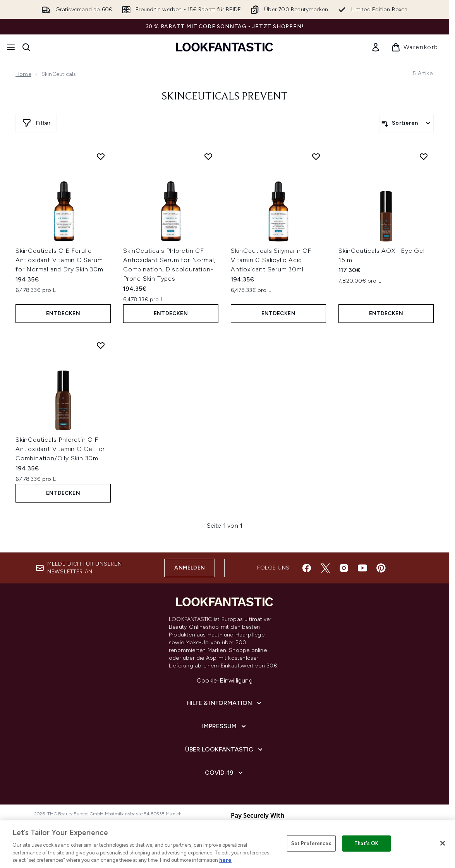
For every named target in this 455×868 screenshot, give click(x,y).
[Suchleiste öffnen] (26, 47)
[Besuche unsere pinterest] (381, 568)
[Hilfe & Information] (225, 703)
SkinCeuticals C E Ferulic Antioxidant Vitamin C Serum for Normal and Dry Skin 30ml (60, 260)
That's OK (366, 843)
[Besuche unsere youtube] (362, 568)
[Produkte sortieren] (406, 123)
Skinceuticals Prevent (225, 97)
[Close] (443, 843)
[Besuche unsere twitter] (325, 568)
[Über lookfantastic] (225, 750)
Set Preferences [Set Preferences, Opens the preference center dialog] (311, 843)
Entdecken (63, 313)
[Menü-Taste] (11, 47)
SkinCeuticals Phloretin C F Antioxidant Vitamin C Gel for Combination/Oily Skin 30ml (60, 449)
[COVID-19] (225, 773)
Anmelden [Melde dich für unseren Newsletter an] (190, 568)
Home (23, 74)
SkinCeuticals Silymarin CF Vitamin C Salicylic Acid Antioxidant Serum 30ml (271, 260)
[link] (376, 47)
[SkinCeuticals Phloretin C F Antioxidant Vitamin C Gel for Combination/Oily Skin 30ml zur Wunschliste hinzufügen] (101, 345)
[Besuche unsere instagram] (344, 568)
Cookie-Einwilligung (225, 680)
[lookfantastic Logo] (225, 47)
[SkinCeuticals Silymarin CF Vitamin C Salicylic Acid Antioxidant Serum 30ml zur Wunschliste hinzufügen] (316, 156)
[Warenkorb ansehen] (415, 47)
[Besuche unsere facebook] (307, 568)
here (225, 860)
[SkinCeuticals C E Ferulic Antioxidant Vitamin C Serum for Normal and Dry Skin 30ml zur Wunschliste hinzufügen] (101, 156)
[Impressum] (225, 726)
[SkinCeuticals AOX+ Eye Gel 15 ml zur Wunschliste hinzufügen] (424, 156)
